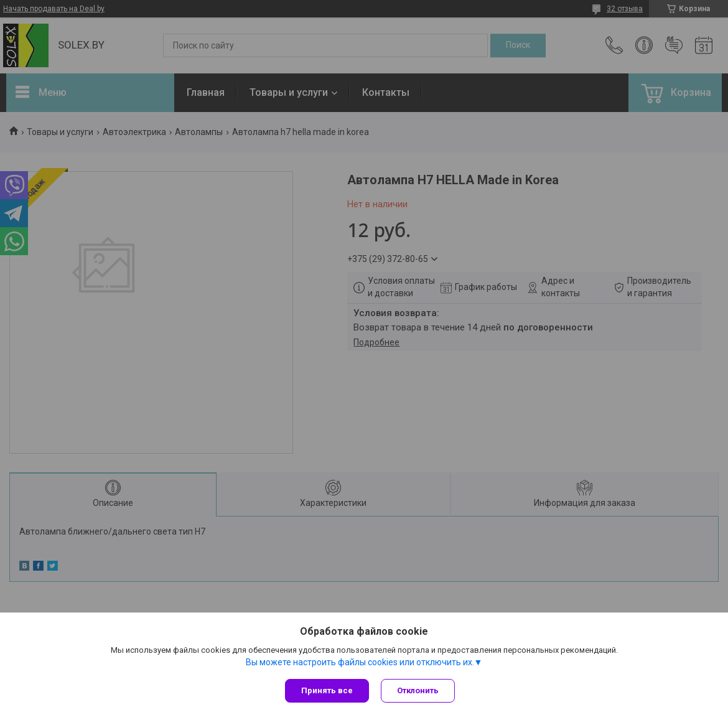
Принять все (327, 690)
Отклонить (418, 690)
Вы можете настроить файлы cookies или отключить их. (360, 662)
